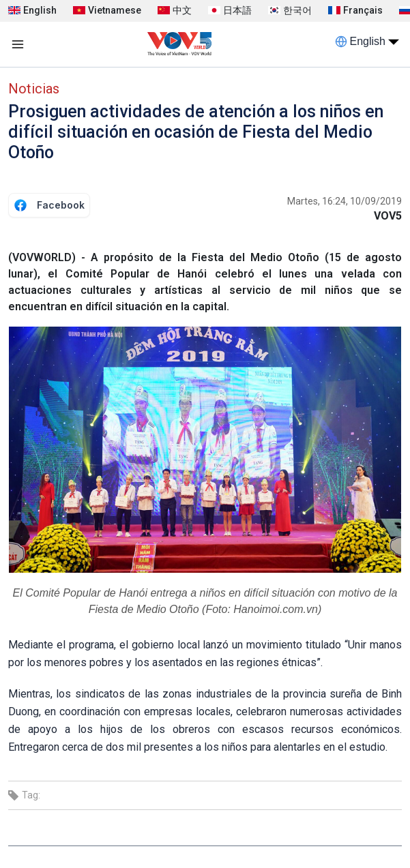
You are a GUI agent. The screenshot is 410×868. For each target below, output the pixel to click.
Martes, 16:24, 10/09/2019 (345, 201)
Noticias (34, 89)
